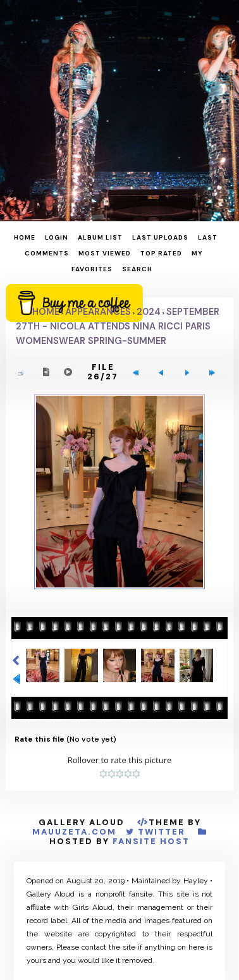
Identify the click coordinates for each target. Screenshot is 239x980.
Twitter (162, 832)
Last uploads (160, 237)
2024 (149, 312)
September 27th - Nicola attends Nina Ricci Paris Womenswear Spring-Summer (118, 326)
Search (137, 269)
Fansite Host (151, 841)
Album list (100, 237)
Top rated (161, 253)
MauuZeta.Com (74, 832)
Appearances (98, 312)
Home (25, 237)
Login (57, 237)
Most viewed (105, 253)
